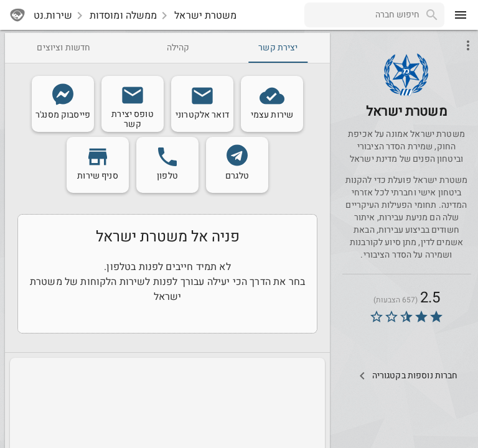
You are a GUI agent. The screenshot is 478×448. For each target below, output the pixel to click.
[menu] (461, 15)
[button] (406, 75)
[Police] (406, 93)
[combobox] (362, 15)
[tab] (278, 48)
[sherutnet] (17, 15)
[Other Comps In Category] (406, 376)
